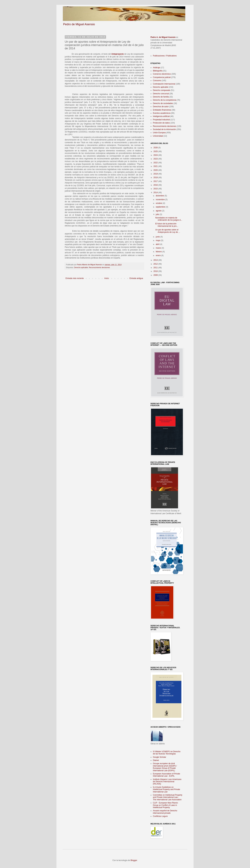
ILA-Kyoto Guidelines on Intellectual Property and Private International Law (166, 789)
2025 (156, 151)
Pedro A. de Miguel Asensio (163, 37)
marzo (159, 248)
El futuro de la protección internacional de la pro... (167, 225)
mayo (158, 240)
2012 (156, 264)
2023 (156, 159)
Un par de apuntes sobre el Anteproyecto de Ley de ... (168, 231)
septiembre (161, 207)
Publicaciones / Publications (165, 56)
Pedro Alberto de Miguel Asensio (90, 265)
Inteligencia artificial (161, 116)
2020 (156, 170)
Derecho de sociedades (163, 103)
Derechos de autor (161, 107)
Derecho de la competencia (165, 100)
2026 (156, 148)
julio (158, 214)
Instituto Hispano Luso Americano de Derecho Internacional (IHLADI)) (167, 782)
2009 (156, 275)
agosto (159, 211)
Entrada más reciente (75, 278)
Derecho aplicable (81, 267)
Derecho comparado (162, 90)
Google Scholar (160, 757)
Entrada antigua (136, 278)
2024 (156, 155)
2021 (156, 166)
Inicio (107, 278)
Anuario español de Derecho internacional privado (165, 812)
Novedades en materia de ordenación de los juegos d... (169, 219)
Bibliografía (158, 71)
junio (158, 237)
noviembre (160, 200)
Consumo (157, 81)
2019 (156, 174)
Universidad (158, 136)
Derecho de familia (161, 97)
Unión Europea (159, 133)
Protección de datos (161, 123)
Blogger (134, 860)
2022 (156, 163)
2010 (156, 271)
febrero (159, 252)
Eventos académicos (162, 113)
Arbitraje (156, 68)
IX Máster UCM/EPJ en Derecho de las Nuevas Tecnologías (167, 753)
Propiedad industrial (161, 120)
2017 (156, 181)
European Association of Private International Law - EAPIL (166, 775)
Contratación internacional (164, 84)
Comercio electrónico (162, 74)
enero (158, 255)
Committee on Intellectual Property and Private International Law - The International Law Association (168, 797)
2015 (156, 189)
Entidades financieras (162, 110)
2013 (156, 260)
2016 (156, 185)
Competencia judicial (162, 77)
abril (158, 244)
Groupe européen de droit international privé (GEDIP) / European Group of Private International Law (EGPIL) (165, 767)
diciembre (160, 196)
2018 (156, 177)
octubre (159, 203)
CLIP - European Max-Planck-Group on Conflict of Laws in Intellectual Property (166, 805)
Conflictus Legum (160, 816)
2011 (156, 268)
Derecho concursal (161, 94)
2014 (156, 193)
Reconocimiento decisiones (99, 267)
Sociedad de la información (164, 129)
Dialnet (156, 760)
